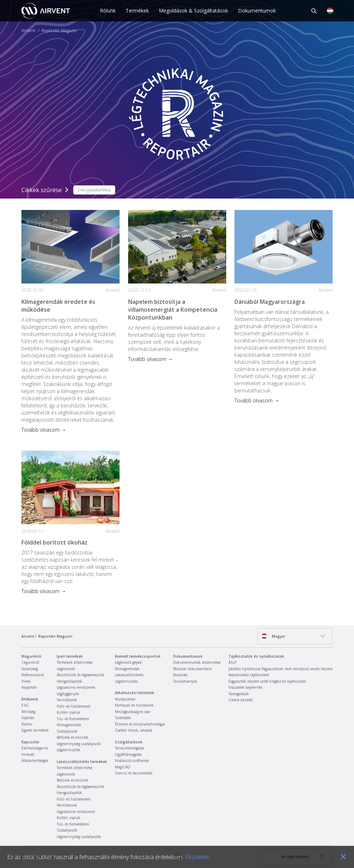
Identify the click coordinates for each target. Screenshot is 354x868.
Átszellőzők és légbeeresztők (81, 675)
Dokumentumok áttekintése (197, 662)
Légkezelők (66, 669)
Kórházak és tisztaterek (134, 705)
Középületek (125, 699)
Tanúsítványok (185, 681)
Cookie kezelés (241, 700)
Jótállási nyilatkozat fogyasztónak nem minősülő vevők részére (280, 669)
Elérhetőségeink (35, 748)
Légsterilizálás (126, 681)
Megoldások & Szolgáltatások (193, 11)
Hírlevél (28, 754)
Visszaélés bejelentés (245, 687)
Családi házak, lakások (134, 730)
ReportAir (29, 687)
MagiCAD (123, 767)
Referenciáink (33, 675)
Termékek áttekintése (75, 662)
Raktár (27, 724)
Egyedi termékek (35, 730)
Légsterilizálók (69, 750)
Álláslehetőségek (35, 761)
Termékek (137, 11)
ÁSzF (232, 662)
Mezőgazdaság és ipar (133, 712)
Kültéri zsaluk (69, 712)
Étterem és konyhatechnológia (140, 724)
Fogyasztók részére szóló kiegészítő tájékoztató (267, 681)
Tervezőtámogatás (130, 748)
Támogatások (239, 694)
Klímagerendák (69, 725)
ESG (25, 705)
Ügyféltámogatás (128, 754)
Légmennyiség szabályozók (79, 744)
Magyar (273, 636)
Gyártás (28, 718)
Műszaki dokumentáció (192, 669)
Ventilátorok (67, 700)
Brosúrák (180, 675)
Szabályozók (67, 731)
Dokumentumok (257, 11)
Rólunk (108, 11)
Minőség (28, 712)
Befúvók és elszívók (73, 737)
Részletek (197, 857)
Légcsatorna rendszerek (76, 687)
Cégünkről (30, 662)
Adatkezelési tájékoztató (249, 675)
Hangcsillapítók (69, 681)
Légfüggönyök (68, 694)
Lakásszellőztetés (129, 675)
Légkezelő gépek (128, 662)
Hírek (26, 681)
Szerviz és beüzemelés (134, 773)
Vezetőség (30, 669)
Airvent (28, 31)
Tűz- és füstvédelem (73, 719)
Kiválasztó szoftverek (132, 761)
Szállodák (123, 718)
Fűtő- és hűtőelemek (74, 706)
